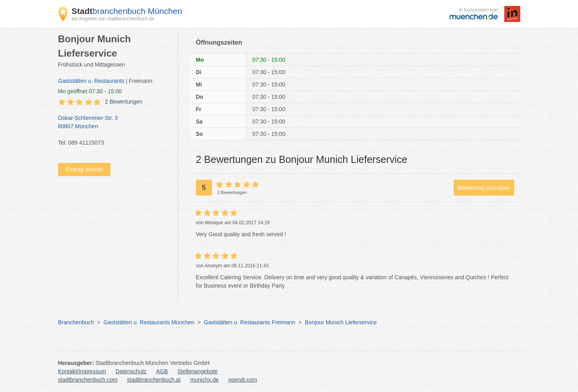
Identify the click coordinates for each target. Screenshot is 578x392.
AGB (162, 371)
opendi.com (243, 380)
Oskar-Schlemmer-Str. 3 (114, 123)
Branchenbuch (76, 322)
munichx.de (204, 380)
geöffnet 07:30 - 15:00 (90, 91)
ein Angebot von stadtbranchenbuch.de (113, 19)
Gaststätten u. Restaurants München (149, 322)
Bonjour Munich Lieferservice (341, 322)
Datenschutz (131, 371)
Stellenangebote (197, 371)
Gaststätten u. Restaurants (91, 81)
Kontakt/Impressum (82, 371)
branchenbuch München (127, 11)
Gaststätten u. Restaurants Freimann (250, 322)
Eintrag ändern (84, 169)
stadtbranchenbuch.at (154, 380)
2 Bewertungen (123, 102)
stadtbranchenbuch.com (88, 380)
